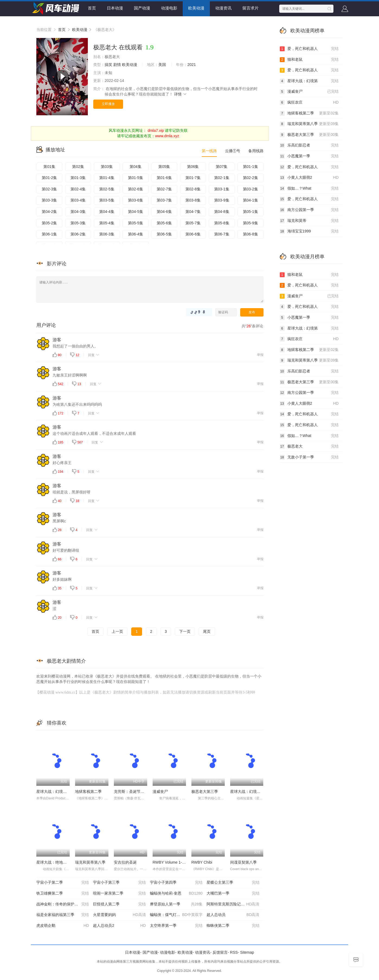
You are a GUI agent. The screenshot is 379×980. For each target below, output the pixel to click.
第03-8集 (193, 200)
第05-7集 (193, 223)
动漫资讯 (223, 8)
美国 (162, 65)
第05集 (164, 167)
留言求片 (250, 8)
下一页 (185, 631)
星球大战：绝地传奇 (53, 862)
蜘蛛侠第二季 (233, 926)
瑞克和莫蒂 (309, 221)
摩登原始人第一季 (176, 904)
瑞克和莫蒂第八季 (90, 862)
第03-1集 (222, 189)
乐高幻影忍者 (309, 145)
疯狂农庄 (309, 103)
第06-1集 (49, 234)
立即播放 (108, 104)
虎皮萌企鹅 (63, 926)
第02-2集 (250, 178)
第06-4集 (136, 234)
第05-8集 (222, 223)
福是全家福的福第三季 (63, 915)
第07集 (222, 167)
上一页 (117, 631)
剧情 (117, 65)
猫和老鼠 (309, 60)
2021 (192, 65)
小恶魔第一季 (309, 156)
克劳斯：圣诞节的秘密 (133, 791)
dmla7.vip (156, 130)
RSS (234, 952)
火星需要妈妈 (119, 915)
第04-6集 (164, 212)
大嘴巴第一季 (233, 893)
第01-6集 (164, 178)
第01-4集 (107, 178)
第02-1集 (222, 178)
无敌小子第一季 (309, 457)
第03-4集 (78, 200)
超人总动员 (233, 915)
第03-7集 (164, 200)
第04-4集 (107, 212)
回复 (94, 355)
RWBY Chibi (202, 862)
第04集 (136, 167)
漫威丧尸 (160, 791)
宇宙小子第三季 (119, 883)
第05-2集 (49, 223)
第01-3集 (78, 178)
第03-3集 (49, 200)
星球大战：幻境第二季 (249, 791)
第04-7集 (193, 212)
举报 (260, 355)
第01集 (49, 167)
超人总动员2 (119, 926)
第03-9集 (222, 200)
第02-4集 (78, 189)
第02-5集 (107, 189)
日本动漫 (115, 8)
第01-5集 (136, 178)
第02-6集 (136, 189)
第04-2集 (49, 212)
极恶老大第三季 (205, 791)
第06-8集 (250, 234)
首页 (92, 8)
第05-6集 (164, 223)
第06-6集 (193, 234)
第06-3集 (107, 234)
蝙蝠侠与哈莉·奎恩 (176, 893)
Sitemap (247, 952)
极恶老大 (309, 446)
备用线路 (256, 151)
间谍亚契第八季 (243, 862)
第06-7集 (222, 234)
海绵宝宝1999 (309, 231)
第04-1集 (250, 200)
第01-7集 (193, 178)
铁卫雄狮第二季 (63, 893)
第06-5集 (164, 234)
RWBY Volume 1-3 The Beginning (181, 862)
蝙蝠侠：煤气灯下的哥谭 (176, 915)
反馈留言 (220, 952)
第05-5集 (136, 223)
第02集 (78, 167)
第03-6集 (136, 200)
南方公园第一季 (309, 210)
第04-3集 (78, 212)
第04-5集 (136, 212)
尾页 (207, 631)
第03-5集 (107, 200)
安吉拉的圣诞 (125, 862)
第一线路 (209, 151)
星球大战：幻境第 (309, 81)
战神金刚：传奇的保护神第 (63, 904)
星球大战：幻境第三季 (55, 791)
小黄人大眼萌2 (309, 178)
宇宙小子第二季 (63, 883)
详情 (181, 94)
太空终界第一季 (176, 926)
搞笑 (108, 65)
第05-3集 (78, 223)
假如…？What (309, 189)
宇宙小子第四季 (176, 883)
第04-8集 (222, 212)
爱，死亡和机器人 (309, 49)
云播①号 (233, 151)
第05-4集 (107, 223)
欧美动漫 (196, 8)
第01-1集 (250, 167)
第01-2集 (49, 178)
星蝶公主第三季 (233, 883)
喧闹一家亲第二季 (119, 893)
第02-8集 (193, 189)
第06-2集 (78, 234)
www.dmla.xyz (167, 136)
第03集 (107, 167)
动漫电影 (169, 8)
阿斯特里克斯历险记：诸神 (233, 904)
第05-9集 (250, 223)
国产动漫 (142, 8)
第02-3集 (49, 189)
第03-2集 (250, 189)
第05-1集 (250, 212)
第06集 (193, 167)
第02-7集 (164, 189)
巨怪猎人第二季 (119, 904)
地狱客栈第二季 (88, 791)
